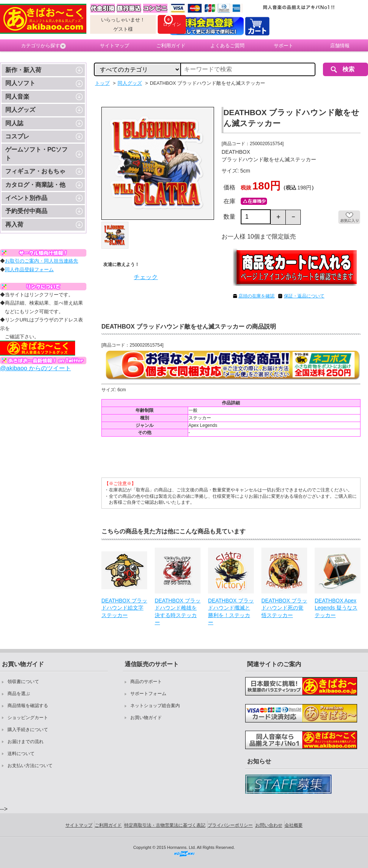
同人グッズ (20, 110)
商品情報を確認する (28, 706)
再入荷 (14, 225)
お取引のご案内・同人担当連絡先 (41, 261)
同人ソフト (20, 83)
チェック (146, 277)
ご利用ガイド (171, 46)
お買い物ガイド (146, 718)
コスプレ (17, 136)
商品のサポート (146, 682)
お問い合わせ (269, 825)
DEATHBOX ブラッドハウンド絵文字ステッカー (124, 608)
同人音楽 (17, 97)
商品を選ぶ (19, 694)
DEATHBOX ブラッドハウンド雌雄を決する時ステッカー (178, 612)
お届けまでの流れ (26, 742)
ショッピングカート (28, 718)
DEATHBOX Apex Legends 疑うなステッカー (336, 608)
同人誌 (14, 123)
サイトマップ (115, 46)
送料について (21, 754)
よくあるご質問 (227, 46)
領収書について (23, 682)
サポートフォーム (148, 694)
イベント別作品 (26, 198)
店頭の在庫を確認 (256, 296)
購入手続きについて (28, 730)
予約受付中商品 (26, 211)
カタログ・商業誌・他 (35, 185)
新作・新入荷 (23, 70)
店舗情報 (340, 46)
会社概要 (294, 825)
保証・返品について (304, 296)
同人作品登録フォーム (29, 270)
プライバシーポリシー (230, 825)
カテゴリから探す (43, 46)
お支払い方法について (30, 766)
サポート (284, 46)
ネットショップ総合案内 (155, 706)
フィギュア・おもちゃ (35, 171)
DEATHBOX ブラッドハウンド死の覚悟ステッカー (284, 608)
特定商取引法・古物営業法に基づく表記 (165, 825)
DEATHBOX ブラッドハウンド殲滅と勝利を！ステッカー (231, 612)
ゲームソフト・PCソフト (36, 154)
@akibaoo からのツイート (35, 368)
